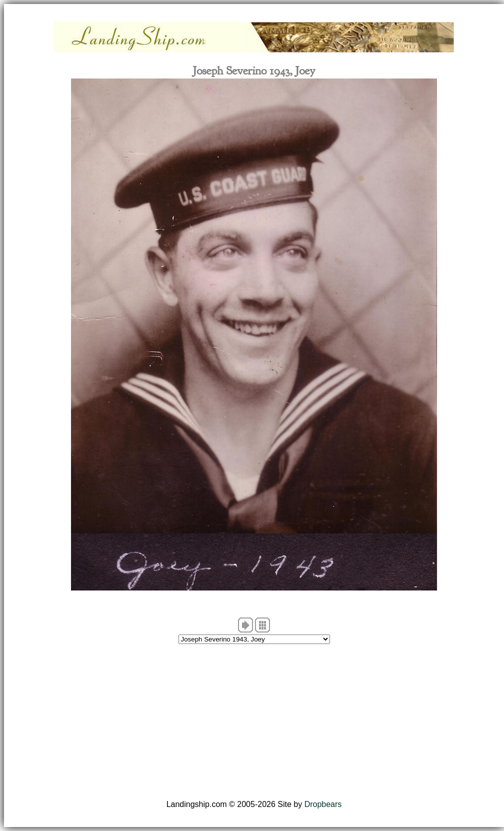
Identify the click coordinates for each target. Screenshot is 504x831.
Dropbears (323, 804)
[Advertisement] (254, 722)
